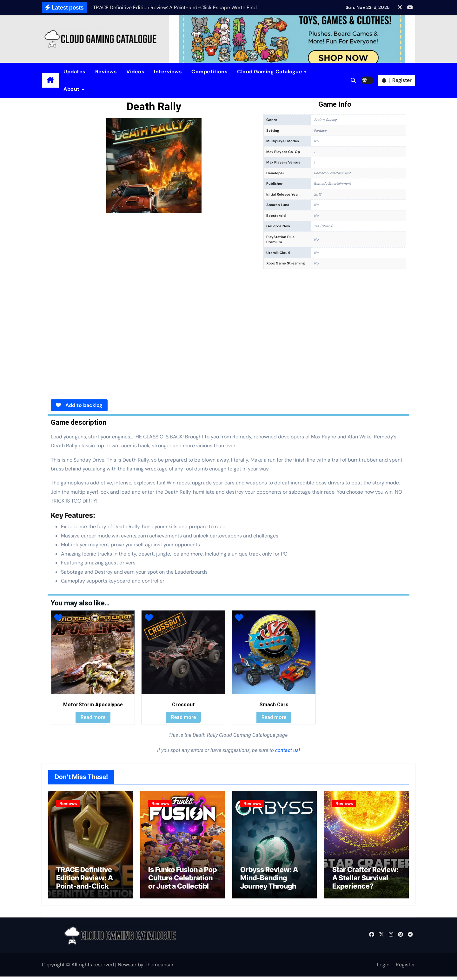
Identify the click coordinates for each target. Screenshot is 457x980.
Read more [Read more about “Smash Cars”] (274, 717)
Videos (135, 72)
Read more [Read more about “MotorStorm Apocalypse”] (93, 717)
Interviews (168, 72)
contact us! (287, 750)
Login (383, 968)
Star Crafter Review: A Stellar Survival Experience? (365, 881)
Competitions (209, 72)
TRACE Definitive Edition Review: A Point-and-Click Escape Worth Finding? (85, 890)
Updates (75, 72)
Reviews (106, 72)
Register (405, 968)
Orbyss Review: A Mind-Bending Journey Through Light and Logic (269, 886)
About (72, 89)
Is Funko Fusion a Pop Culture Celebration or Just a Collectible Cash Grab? (182, 886)
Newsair (127, 968)
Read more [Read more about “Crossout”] (183, 717)
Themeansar (159, 968)
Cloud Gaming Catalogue (270, 72)
